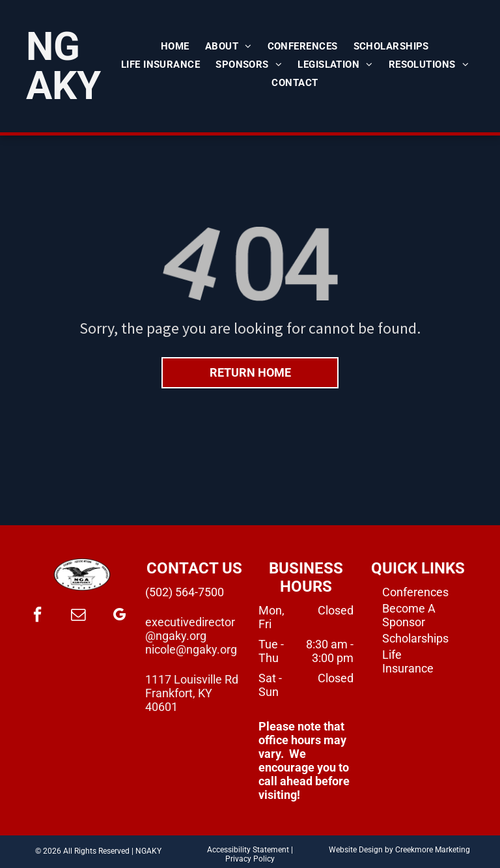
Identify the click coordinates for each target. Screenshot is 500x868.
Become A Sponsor (409, 615)
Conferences (415, 592)
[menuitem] (175, 46)
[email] (78, 616)
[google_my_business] (119, 616)
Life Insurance (408, 661)
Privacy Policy (250, 859)
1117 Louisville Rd (192, 679)
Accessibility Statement (248, 850)
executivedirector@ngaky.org (190, 629)
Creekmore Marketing (433, 850)
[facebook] (37, 616)
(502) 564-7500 (185, 592)
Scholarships (415, 638)
